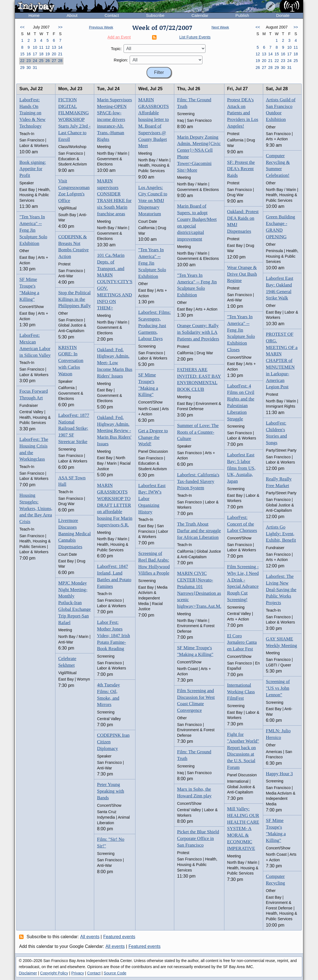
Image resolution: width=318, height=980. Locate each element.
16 (29, 54)
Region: (121, 60)
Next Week (220, 27)
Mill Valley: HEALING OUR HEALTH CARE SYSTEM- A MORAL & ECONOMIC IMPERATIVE (243, 829)
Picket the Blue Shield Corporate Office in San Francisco (198, 838)
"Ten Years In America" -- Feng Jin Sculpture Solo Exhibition (33, 230)
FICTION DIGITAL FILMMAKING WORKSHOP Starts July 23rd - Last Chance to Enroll (74, 120)
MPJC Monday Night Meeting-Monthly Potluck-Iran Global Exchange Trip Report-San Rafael (75, 603)
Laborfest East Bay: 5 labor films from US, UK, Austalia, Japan (241, 468)
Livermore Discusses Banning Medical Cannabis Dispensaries (75, 534)
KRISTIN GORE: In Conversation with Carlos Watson (71, 361)
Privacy (78, 973)
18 (41, 54)
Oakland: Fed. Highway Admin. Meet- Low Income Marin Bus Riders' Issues (115, 363)
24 (35, 61)
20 (54, 54)
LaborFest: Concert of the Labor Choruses (242, 524)
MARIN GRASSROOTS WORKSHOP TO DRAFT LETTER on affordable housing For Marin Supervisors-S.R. (115, 505)
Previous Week (101, 27)
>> (60, 27)
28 (60, 61)
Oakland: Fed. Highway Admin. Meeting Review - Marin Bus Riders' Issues (114, 431)
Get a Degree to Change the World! (153, 437)
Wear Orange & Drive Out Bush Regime (242, 274)
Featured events (119, 937)
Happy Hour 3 (279, 774)
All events (90, 937)
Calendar (200, 15)
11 (41, 47)
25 (41, 61)
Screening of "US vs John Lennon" (278, 688)
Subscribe (155, 15)
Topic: (116, 49)
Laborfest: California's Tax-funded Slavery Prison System (198, 481)
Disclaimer (28, 973)
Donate (283, 15)
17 (35, 54)
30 (29, 68)
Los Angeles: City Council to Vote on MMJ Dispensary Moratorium (153, 201)
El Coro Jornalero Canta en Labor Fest (242, 642)
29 (22, 68)
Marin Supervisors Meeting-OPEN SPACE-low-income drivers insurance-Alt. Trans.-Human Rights (114, 120)
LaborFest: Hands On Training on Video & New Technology (32, 113)
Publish (242, 15)
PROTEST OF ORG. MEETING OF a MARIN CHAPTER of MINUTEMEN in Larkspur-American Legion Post (282, 360)
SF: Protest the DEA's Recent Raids (241, 169)
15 (22, 54)
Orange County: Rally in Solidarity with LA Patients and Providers (198, 332)
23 (29, 61)
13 (54, 47)
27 (54, 61)
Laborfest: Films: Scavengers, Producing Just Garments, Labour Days (155, 325)
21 (60, 54)
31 (35, 68)
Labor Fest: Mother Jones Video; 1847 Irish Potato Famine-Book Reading (113, 635)
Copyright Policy (54, 973)
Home (34, 15)
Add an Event (119, 37)
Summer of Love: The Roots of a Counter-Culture (198, 432)
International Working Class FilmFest (241, 692)
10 (35, 47)
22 (22, 61)
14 (60, 47)
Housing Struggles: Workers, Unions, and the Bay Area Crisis (36, 508)
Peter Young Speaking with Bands (111, 791)
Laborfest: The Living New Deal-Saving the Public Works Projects (281, 589)
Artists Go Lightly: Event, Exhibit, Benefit (281, 534)
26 (48, 61)
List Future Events (195, 37)
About (72, 15)
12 (48, 47)
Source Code (115, 973)
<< (22, 27)
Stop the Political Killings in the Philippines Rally (75, 299)
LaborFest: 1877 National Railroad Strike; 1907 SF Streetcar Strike (74, 428)
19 (48, 54)
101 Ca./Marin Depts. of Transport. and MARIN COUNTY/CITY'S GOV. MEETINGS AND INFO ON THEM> (115, 282)
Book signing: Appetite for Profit (33, 169)
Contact (112, 15)
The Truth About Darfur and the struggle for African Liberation (199, 531)
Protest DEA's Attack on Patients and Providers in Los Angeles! (243, 113)
